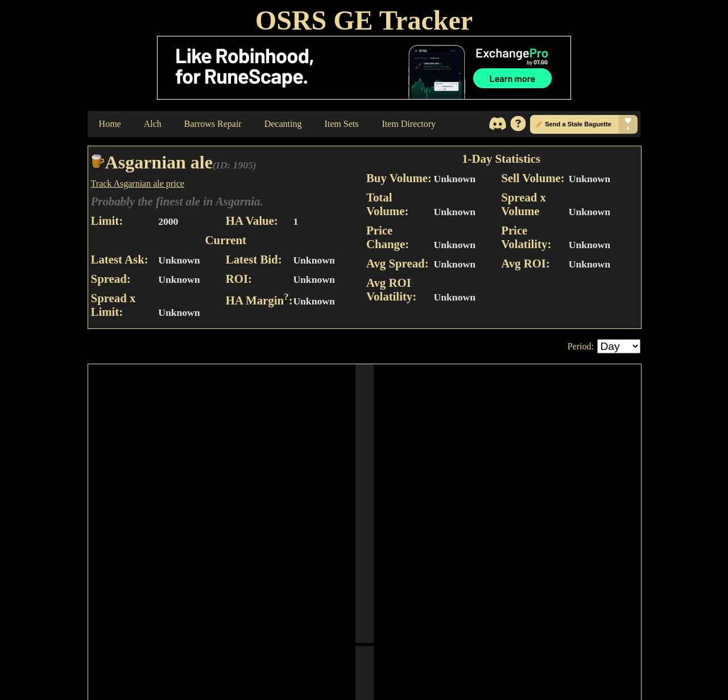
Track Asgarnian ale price (138, 184)
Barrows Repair (213, 124)
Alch (153, 124)
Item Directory (409, 124)
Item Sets (341, 124)
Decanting (283, 124)
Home (110, 124)
